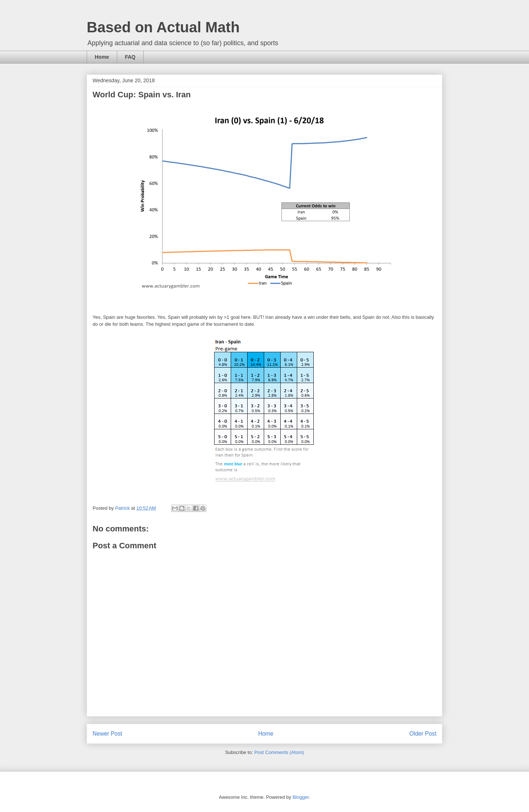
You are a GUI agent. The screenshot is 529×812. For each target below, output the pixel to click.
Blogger (301, 797)
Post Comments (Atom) (279, 752)
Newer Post (107, 734)
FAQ (130, 57)
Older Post (423, 734)
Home (102, 57)
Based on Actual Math (163, 27)
